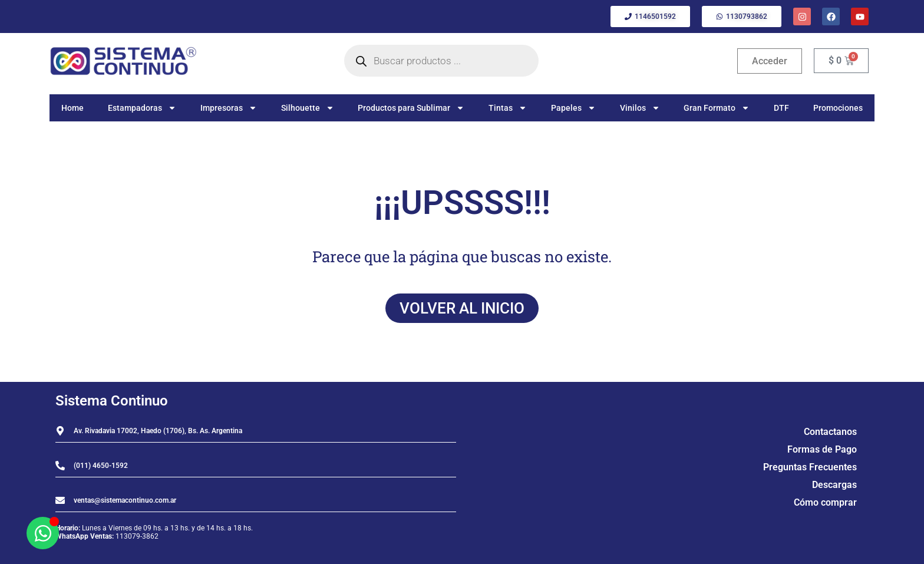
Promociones (838, 108)
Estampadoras (142, 108)
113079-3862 (137, 536)
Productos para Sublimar (411, 108)
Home (72, 108)
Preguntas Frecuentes (810, 467)
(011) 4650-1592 (101, 466)
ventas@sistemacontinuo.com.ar (125, 500)
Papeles (573, 108)
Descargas (834, 485)
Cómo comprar (825, 502)
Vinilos (640, 108)
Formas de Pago (822, 449)
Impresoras (229, 108)
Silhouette (308, 108)
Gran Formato (717, 108)
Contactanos (830, 432)
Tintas (508, 108)
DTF (781, 108)
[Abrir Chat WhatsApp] (43, 533)
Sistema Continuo (112, 401)
